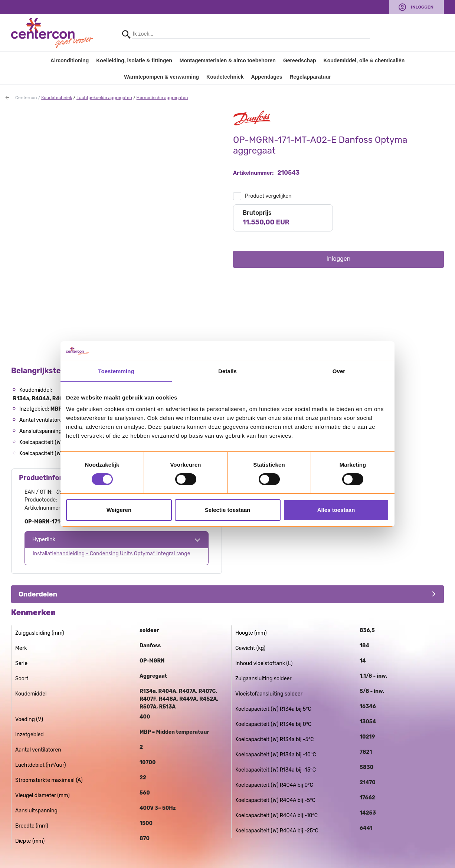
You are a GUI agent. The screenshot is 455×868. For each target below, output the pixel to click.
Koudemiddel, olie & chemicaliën (364, 60)
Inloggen (422, 7)
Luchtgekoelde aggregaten (104, 98)
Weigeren (119, 510)
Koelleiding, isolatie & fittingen (134, 60)
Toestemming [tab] (116, 371)
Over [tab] (339, 371)
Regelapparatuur (310, 77)
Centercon (26, 98)
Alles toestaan (336, 510)
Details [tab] (227, 371)
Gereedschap (300, 60)
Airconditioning (70, 60)
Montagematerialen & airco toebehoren (228, 60)
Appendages (266, 77)
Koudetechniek (225, 77)
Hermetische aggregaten (162, 98)
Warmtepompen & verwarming (161, 77)
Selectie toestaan (228, 510)
